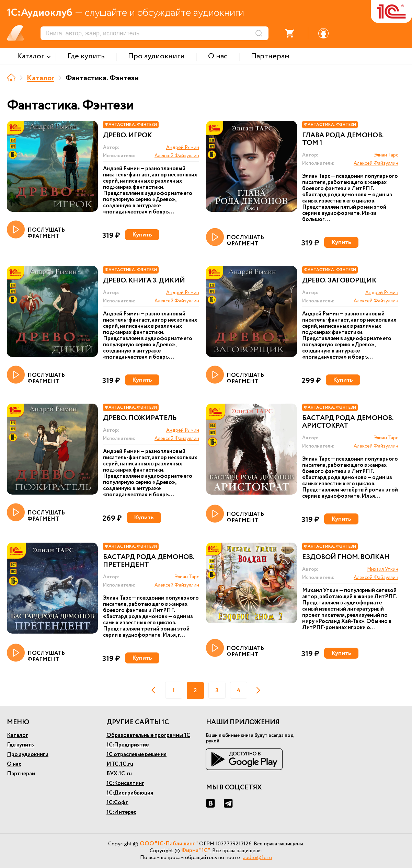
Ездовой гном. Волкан (346, 557)
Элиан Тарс (386, 155)
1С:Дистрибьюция (130, 793)
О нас (14, 764)
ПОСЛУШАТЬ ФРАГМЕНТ (36, 230)
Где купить (20, 745)
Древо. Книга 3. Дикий (144, 281)
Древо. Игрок (127, 136)
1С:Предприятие (128, 745)
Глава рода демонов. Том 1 (343, 139)
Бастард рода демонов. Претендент (148, 561)
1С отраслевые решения (136, 755)
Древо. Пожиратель (140, 418)
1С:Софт (117, 803)
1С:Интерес (121, 812)
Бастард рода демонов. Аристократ (348, 422)
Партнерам (21, 774)
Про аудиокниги (28, 755)
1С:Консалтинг (125, 783)
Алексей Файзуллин (177, 156)
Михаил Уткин (383, 569)
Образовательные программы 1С (148, 735)
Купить (142, 235)
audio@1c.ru (257, 858)
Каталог (41, 78)
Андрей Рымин (183, 148)
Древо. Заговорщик (339, 281)
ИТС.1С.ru (120, 764)
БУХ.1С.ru (119, 774)
